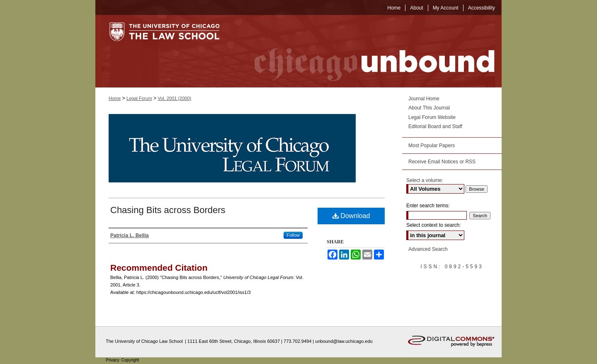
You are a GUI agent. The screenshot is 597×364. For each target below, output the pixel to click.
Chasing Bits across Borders (168, 210)
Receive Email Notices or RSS (442, 162)
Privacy (113, 360)
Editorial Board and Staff (435, 126)
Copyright (130, 360)
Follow (293, 235)
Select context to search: (433, 225)
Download (351, 216)
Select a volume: (425, 180)
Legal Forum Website (432, 117)
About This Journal (429, 108)
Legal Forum (139, 98)
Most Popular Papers (432, 146)
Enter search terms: (428, 206)
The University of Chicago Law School (144, 341)
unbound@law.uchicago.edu (344, 341)
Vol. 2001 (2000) (175, 98)
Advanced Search (428, 249)
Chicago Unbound (367, 51)
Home (115, 98)
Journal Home (424, 99)
